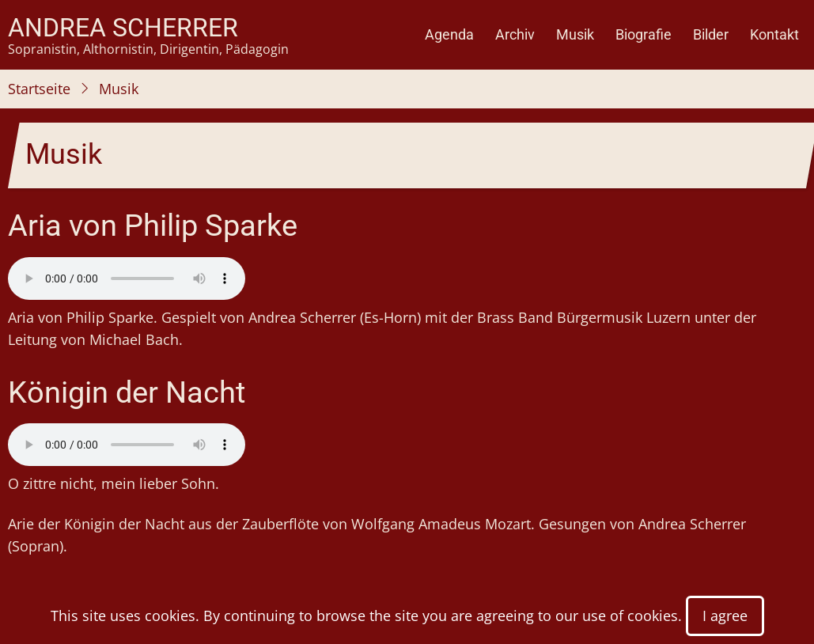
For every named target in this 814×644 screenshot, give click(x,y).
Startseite (39, 89)
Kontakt (774, 34)
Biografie (644, 34)
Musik (575, 34)
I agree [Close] (725, 616)
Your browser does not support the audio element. (127, 278)
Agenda (449, 34)
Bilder (711, 34)
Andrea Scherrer (123, 28)
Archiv (515, 34)
